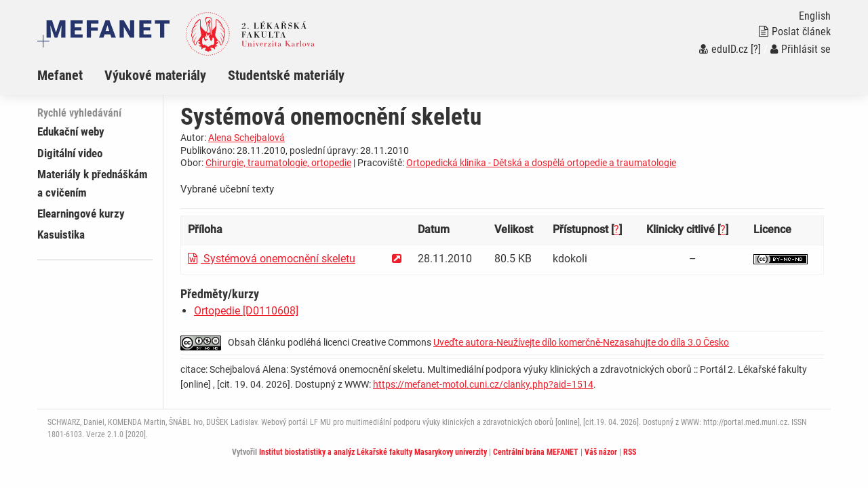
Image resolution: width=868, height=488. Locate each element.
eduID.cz (724, 49)
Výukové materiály (155, 75)
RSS (630, 452)
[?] (756, 49)
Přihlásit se (801, 49)
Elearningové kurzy (81, 213)
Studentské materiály (286, 75)
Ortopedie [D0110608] (246, 311)
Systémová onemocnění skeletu (272, 259)
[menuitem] (71, 75)
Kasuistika (61, 235)
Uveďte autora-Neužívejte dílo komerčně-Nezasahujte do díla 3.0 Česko (581, 342)
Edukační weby (71, 131)
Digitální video (70, 153)
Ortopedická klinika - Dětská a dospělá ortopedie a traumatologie (541, 163)
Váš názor (601, 452)
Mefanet (60, 75)
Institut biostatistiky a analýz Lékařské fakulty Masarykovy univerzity (373, 452)
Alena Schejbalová (246, 138)
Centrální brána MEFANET (536, 452)
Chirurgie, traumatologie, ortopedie (278, 163)
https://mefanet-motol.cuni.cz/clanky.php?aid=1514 (483, 384)
